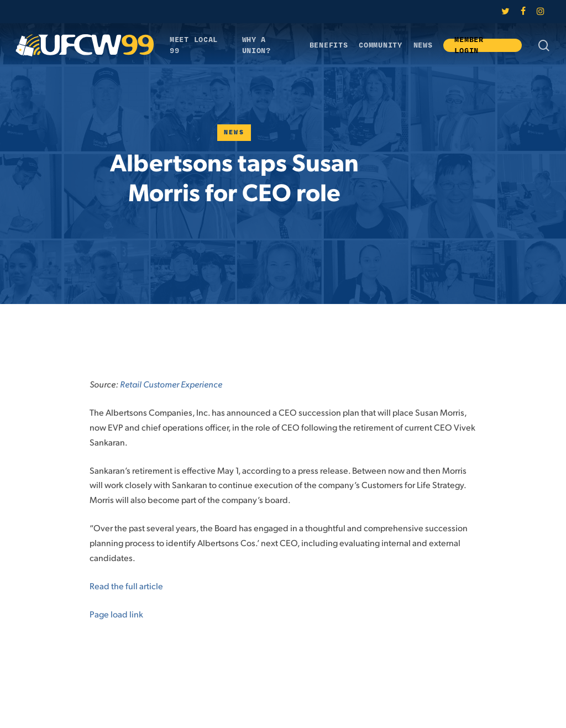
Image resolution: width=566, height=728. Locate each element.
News (234, 132)
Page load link (116, 614)
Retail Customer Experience (171, 384)
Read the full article (126, 586)
